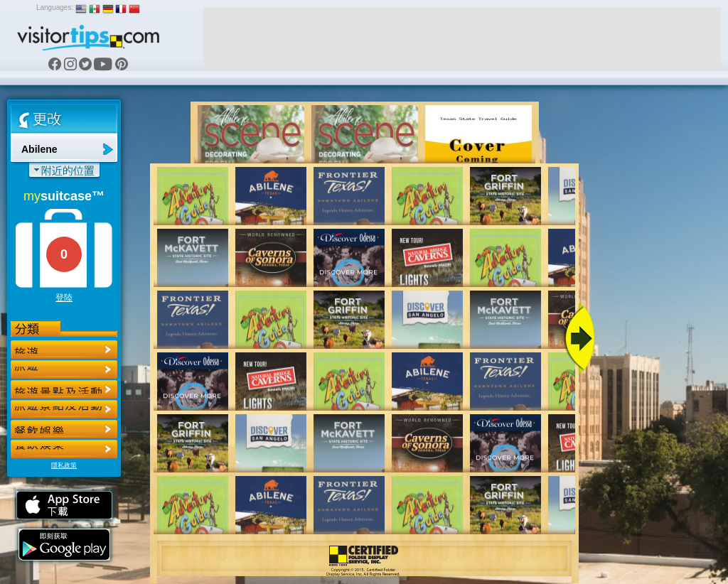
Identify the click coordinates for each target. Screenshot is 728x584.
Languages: (55, 7)
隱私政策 (64, 465)
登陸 (64, 298)
